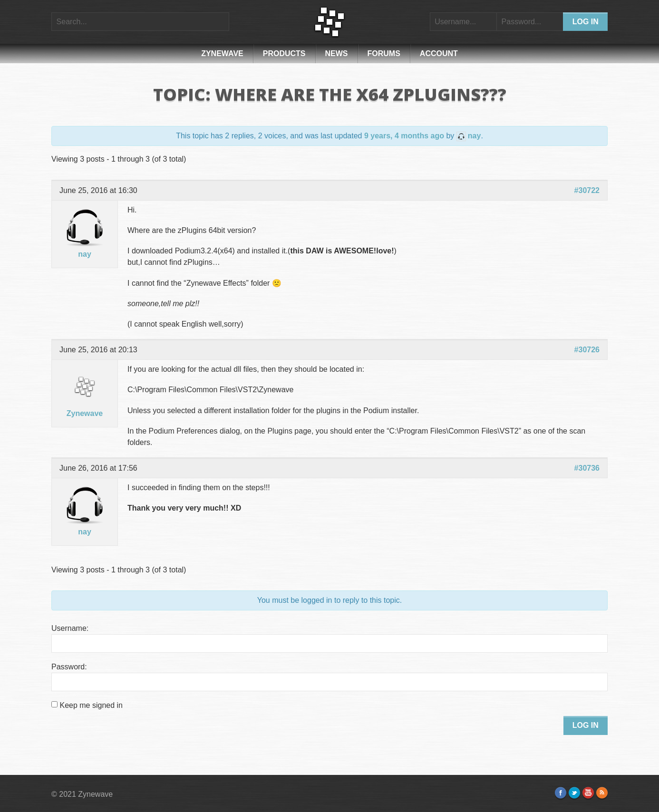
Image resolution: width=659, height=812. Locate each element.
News (337, 53)
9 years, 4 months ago (404, 136)
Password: (69, 667)
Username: (70, 628)
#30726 (587, 350)
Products (284, 53)
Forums (384, 53)
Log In (586, 725)
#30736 (587, 468)
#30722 (587, 190)
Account (439, 53)
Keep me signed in (91, 705)
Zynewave (222, 53)
